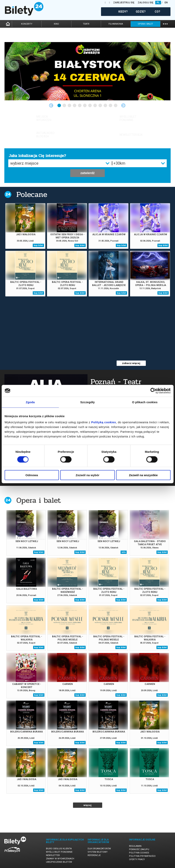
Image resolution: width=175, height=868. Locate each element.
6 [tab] (85, 106)
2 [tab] (65, 106)
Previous (51, 105)
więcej (87, 805)
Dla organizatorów (99, 849)
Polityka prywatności (142, 856)
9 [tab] (100, 106)
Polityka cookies (139, 853)
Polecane (32, 194)
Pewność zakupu (139, 849)
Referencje (94, 855)
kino (56, 24)
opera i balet (145, 24)
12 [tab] (116, 106)
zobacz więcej (131, 363)
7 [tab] (90, 106)
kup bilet (38, 245)
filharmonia (116, 24)
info (124, 552)
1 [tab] (59, 106)
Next (123, 105)
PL (158, 3)
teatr (86, 24)
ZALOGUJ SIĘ (146, 3)
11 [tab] (111, 106)
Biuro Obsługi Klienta (59, 849)
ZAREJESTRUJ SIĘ (124, 3)
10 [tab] (106, 106)
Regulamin (135, 846)
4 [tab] (75, 106)
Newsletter (53, 855)
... (165, 24)
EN (166, 3)
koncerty (27, 24)
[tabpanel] (87, 71)
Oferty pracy (137, 859)
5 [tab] (80, 106)
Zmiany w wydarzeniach (60, 859)
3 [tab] (70, 106)
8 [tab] (95, 106)
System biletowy (98, 852)
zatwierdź (87, 173)
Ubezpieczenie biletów (59, 862)
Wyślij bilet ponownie (59, 852)
